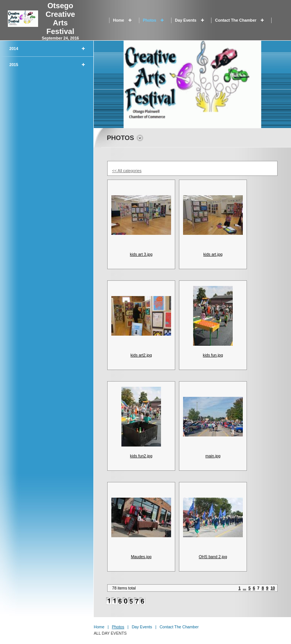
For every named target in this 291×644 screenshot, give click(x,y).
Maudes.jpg (141, 557)
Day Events (185, 20)
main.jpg (213, 456)
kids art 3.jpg (141, 254)
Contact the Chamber (236, 20)
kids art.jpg (213, 254)
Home (119, 20)
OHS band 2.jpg (213, 557)
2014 (14, 49)
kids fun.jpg (213, 355)
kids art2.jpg (141, 355)
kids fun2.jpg (141, 456)
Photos (149, 20)
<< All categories (127, 171)
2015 (14, 65)
